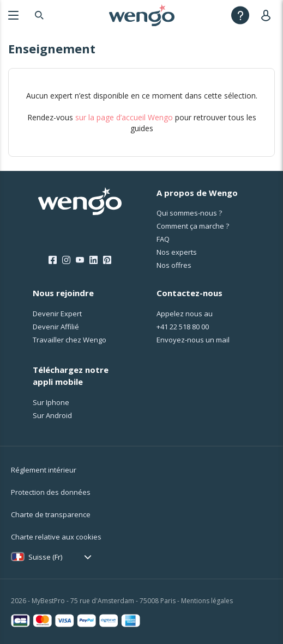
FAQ (163, 239)
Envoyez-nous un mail (193, 340)
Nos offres (174, 265)
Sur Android (52, 415)
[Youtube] (80, 260)
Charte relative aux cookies (56, 537)
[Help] (240, 15)
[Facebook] (53, 260)
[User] (268, 15)
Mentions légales (207, 601)
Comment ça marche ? (193, 226)
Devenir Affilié (56, 327)
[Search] (39, 15)
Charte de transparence (51, 514)
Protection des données (51, 492)
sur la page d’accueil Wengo (124, 117)
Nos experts (177, 252)
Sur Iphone (51, 402)
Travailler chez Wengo (70, 340)
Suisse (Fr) (45, 557)
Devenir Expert (57, 314)
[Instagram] (66, 260)
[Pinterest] (107, 260)
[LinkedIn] (94, 260)
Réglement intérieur (44, 470)
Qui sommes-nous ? (189, 213)
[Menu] (13, 15)
